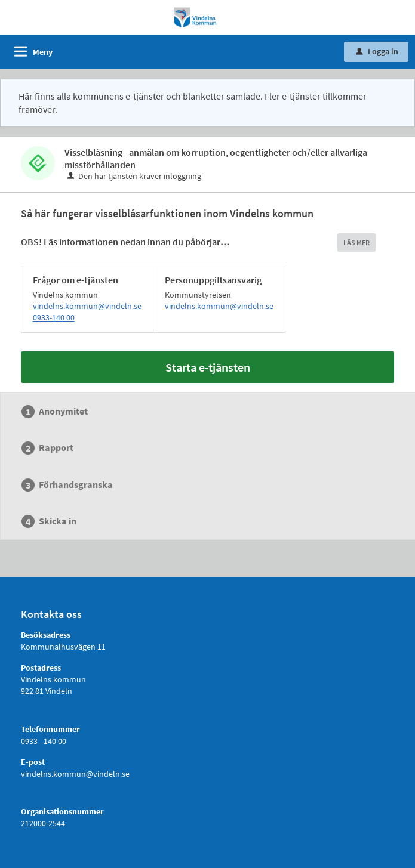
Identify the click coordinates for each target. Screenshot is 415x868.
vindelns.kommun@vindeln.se (87, 306)
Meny (43, 52)
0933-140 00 (54, 317)
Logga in (377, 51)
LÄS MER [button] (356, 243)
